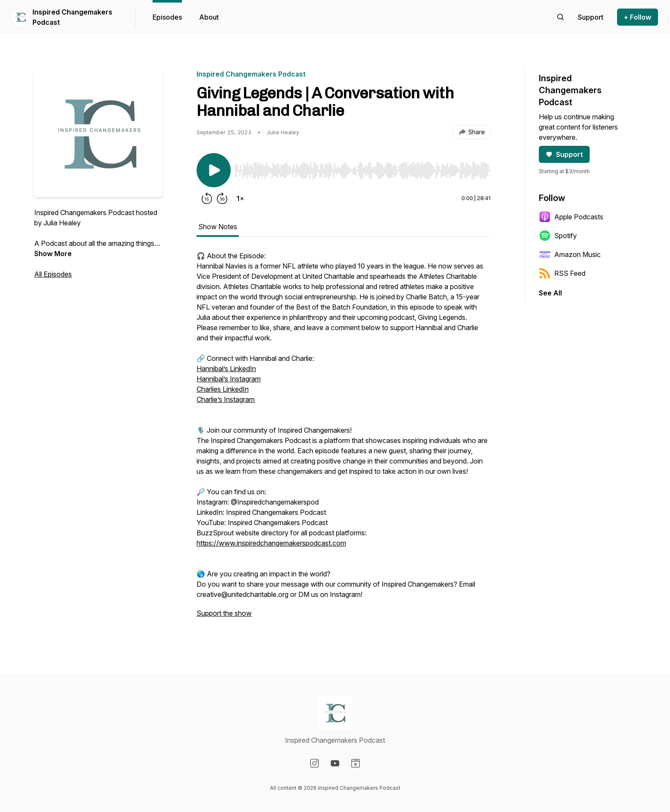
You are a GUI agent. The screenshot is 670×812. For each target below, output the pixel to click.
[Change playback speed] (240, 198)
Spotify (558, 236)
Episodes (167, 17)
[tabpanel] (344, 439)
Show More (53, 254)
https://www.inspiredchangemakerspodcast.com (271, 543)
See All (550, 293)
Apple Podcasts (571, 217)
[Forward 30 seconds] (222, 198)
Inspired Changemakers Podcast (72, 17)
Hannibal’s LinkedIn (226, 369)
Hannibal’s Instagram (229, 379)
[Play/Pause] (214, 170)
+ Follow (638, 17)
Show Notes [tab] (218, 227)
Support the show (224, 613)
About (209, 17)
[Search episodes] (561, 17)
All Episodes (53, 274)
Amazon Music (570, 254)
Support (564, 154)
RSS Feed (562, 273)
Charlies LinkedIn (223, 389)
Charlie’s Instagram (226, 399)
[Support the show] (591, 17)
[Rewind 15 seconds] (207, 198)
